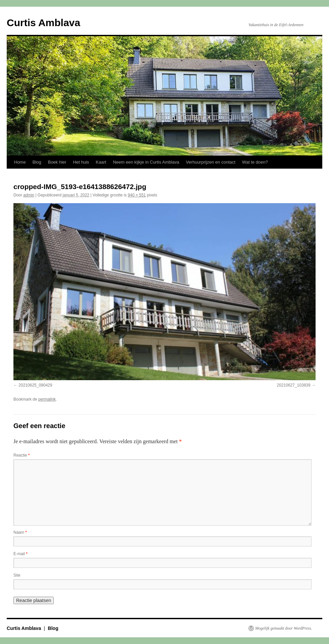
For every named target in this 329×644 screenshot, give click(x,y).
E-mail (20, 554)
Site (17, 575)
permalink (47, 399)
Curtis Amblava (43, 23)
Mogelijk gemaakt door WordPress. (284, 628)
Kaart (101, 162)
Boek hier (57, 162)
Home (20, 162)
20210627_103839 (294, 385)
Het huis (81, 162)
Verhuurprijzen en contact (211, 162)
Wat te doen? (255, 162)
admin (29, 195)
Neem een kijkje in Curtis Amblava (146, 162)
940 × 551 (137, 195)
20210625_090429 (35, 385)
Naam (20, 532)
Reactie (22, 455)
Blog (37, 162)
